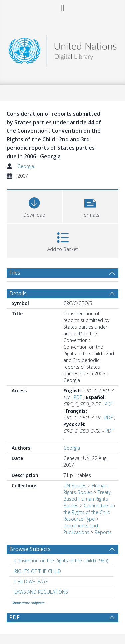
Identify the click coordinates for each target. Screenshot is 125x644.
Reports (103, 532)
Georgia (26, 166)
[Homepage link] (63, 49)
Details (18, 293)
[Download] (34, 206)
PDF (78, 397)
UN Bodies (75, 486)
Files (15, 273)
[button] (90, 206)
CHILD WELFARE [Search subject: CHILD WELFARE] (31, 581)
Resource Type (79, 519)
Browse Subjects (30, 549)
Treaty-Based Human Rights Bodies (88, 499)
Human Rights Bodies (85, 489)
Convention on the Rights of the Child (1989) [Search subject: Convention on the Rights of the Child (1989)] (61, 561)
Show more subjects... (30, 603)
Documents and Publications (81, 529)
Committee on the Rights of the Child (89, 509)
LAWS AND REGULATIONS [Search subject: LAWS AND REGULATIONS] (41, 592)
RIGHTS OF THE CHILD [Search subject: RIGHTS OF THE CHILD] (38, 571)
